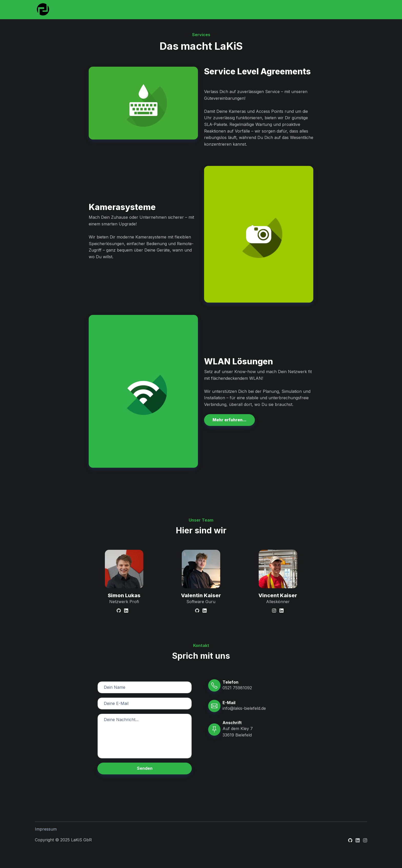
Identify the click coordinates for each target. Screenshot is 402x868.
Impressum (46, 829)
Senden (145, 768)
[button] (229, 420)
